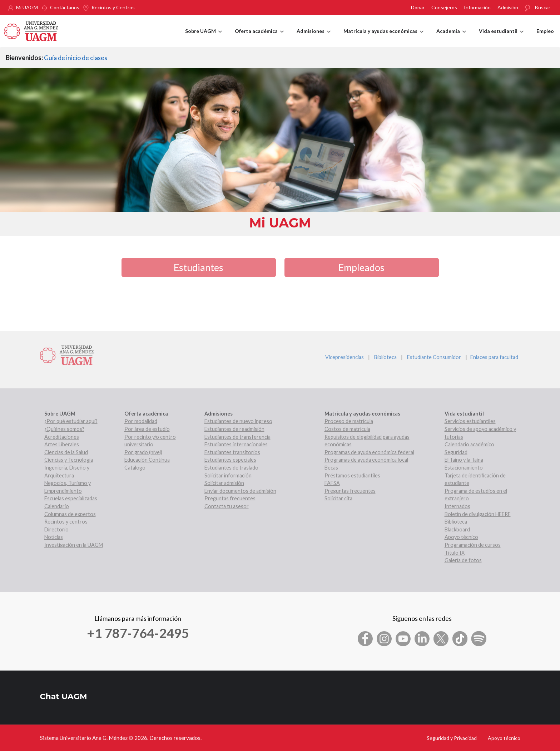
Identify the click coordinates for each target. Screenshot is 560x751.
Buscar (543, 7)
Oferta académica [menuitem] (259, 38)
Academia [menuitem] (451, 38)
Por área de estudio (147, 429)
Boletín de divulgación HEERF (478, 514)
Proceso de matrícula (349, 421)
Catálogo (135, 468)
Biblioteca (385, 357)
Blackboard (457, 529)
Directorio (56, 529)
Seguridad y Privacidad (452, 738)
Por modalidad (141, 421)
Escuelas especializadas (71, 498)
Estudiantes (199, 267)
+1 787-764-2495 (138, 633)
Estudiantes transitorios (232, 452)
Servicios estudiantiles (470, 421)
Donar (418, 7)
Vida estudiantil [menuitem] (501, 38)
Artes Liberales (62, 444)
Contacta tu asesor (227, 506)
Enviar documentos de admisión (240, 491)
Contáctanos (65, 7)
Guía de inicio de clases (76, 58)
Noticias (54, 537)
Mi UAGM (27, 7)
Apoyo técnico (461, 537)
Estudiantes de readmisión (234, 429)
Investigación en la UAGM (74, 545)
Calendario (57, 506)
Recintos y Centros (113, 7)
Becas (331, 468)
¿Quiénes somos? (64, 429)
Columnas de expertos (70, 514)
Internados (457, 506)
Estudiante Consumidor (434, 357)
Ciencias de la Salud (66, 452)
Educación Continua (147, 460)
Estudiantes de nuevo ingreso (238, 421)
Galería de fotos (463, 560)
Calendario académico (469, 444)
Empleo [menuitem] (545, 31)
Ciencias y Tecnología (69, 460)
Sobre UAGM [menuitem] (204, 38)
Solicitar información (228, 475)
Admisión (508, 7)
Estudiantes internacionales (236, 444)
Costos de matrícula (347, 429)
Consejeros (444, 7)
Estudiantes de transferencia (237, 437)
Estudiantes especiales (230, 460)
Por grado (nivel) (143, 452)
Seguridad (456, 452)
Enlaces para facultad (493, 357)
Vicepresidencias (345, 357)
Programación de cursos (473, 545)
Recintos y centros (66, 522)
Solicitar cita (338, 498)
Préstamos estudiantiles (352, 475)
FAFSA (332, 483)
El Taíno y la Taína (464, 460)
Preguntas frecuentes (230, 498)
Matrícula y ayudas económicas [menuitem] (383, 38)
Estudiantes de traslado (231, 468)
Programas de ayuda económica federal (369, 452)
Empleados (361, 267)
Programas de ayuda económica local (366, 460)
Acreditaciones (62, 437)
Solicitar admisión (224, 483)
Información (477, 7)
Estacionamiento (464, 468)
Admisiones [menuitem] (314, 38)
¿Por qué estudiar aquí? (71, 421)
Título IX (455, 553)
